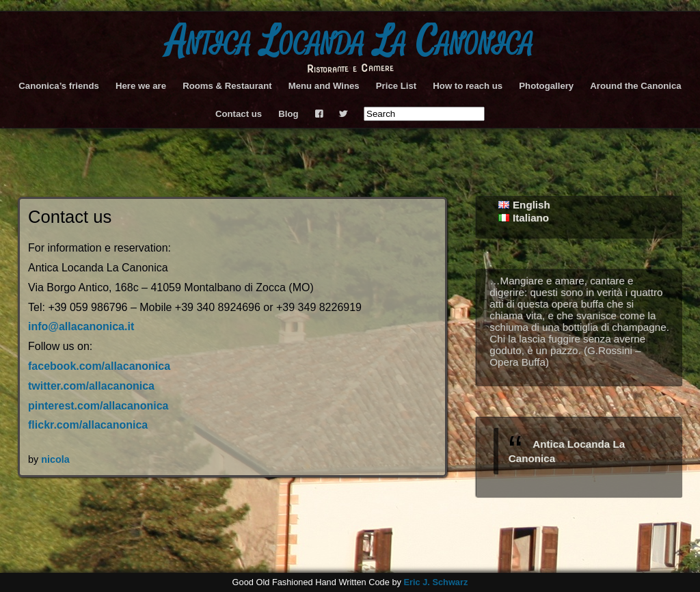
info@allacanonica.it (81, 326)
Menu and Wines (324, 86)
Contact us (239, 114)
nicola (55, 459)
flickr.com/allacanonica (88, 425)
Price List (396, 86)
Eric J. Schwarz (435, 582)
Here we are (141, 86)
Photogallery (546, 86)
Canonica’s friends (59, 86)
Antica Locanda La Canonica (350, 42)
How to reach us (468, 86)
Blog (288, 114)
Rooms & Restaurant (227, 86)
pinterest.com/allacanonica (98, 406)
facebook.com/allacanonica (99, 366)
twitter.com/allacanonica (91, 386)
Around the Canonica (635, 86)
